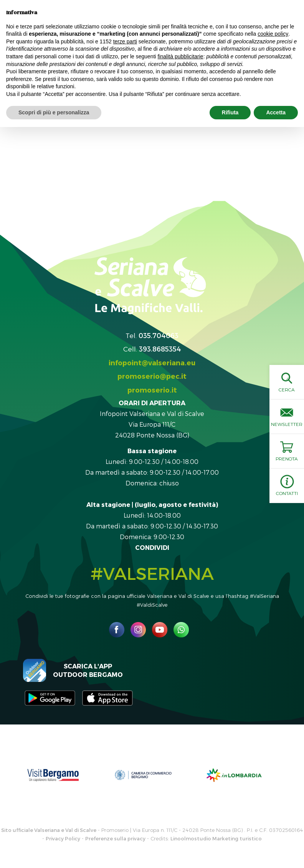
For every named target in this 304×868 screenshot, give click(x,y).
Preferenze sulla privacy (115, 838)
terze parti (125, 41)
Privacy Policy (63, 838)
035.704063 (159, 335)
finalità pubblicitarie (181, 56)
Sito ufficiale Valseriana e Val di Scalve (49, 830)
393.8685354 (160, 349)
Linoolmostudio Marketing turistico (216, 838)
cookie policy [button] (273, 34)
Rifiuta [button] (230, 112)
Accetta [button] (276, 112)
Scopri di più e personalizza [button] (54, 112)
